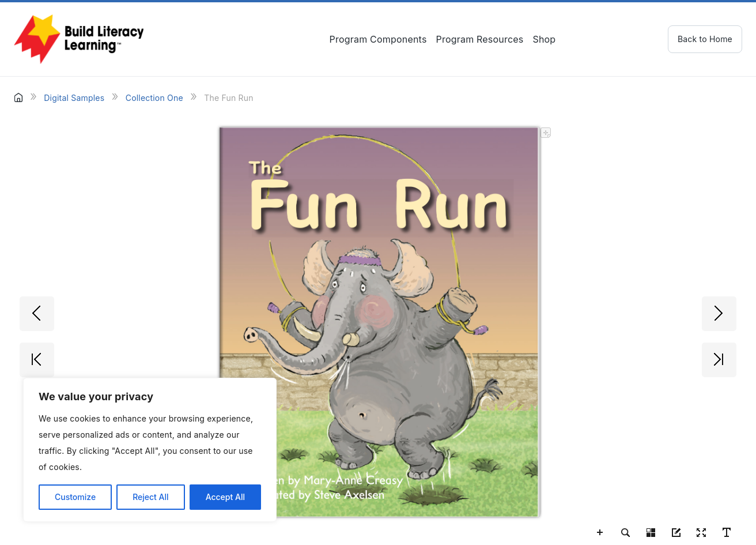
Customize (75, 497)
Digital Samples (74, 98)
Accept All (225, 497)
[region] (150, 450)
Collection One (154, 98)
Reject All (150, 497)
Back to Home (705, 39)
